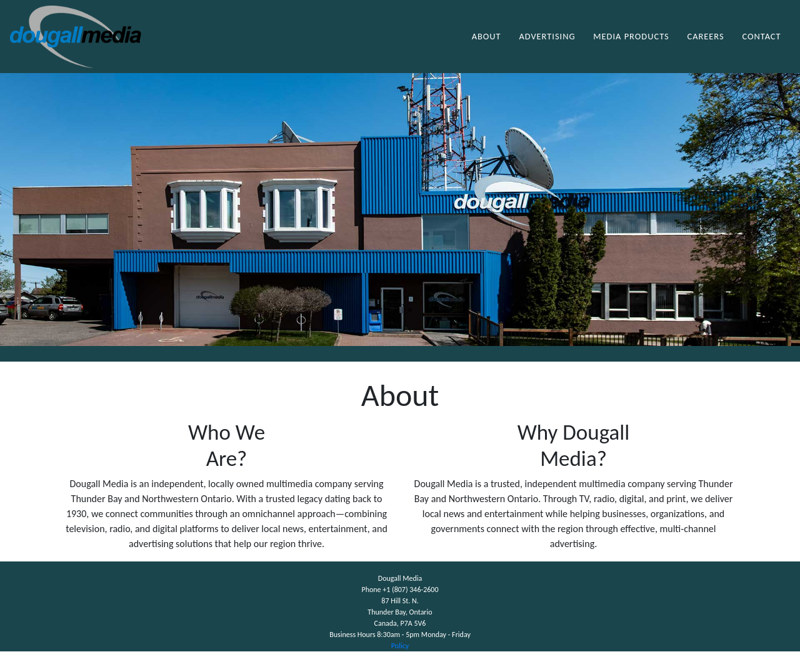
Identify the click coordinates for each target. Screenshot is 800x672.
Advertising (547, 46)
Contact (761, 46)
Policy (400, 666)
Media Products (631, 46)
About (487, 46)
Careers (705, 46)
